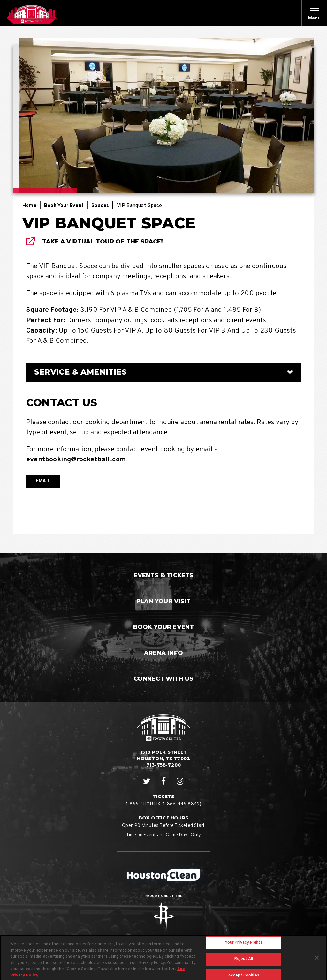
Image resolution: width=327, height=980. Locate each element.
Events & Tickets (163, 575)
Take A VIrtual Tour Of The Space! (103, 242)
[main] (163, 289)
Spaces (100, 206)
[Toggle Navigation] (314, 13)
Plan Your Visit (163, 601)
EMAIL (43, 481)
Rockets (163, 916)
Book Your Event (64, 206)
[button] (314, 18)
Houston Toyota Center (31, 15)
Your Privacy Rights (244, 946)
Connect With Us (164, 679)
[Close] (317, 961)
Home (29, 206)
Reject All (244, 963)
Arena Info (163, 653)
